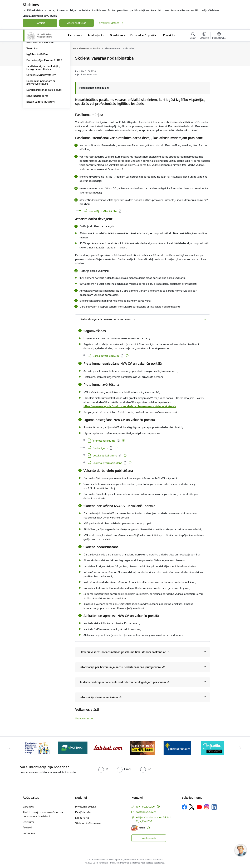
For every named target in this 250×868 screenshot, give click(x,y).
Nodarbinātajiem (36, 73)
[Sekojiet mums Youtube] (199, 807)
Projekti (27, 827)
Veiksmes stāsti (87, 710)
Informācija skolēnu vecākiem (101, 697)
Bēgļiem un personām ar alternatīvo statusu (41, 119)
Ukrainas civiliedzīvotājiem (41, 112)
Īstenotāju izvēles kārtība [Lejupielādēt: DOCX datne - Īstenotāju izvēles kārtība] (103, 211)
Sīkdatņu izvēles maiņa (88, 823)
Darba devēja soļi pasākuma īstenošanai (107, 319)
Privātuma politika (86, 807)
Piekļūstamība (83, 812)
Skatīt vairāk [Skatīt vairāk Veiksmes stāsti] (82, 718)
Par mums (29, 833)
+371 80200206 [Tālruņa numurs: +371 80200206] (145, 807)
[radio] (103, 769)
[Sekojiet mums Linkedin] (214, 807)
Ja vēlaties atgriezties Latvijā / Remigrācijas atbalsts (43, 105)
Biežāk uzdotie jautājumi (40, 139)
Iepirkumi (28, 822)
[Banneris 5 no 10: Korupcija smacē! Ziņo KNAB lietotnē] (177, 747)
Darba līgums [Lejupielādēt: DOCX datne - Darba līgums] (100, 448)
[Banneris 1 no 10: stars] (38, 747)
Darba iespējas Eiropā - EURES (44, 97)
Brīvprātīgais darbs (37, 133)
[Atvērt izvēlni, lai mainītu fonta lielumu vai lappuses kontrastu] (219, 36)
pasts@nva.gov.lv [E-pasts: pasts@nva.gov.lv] (146, 812)
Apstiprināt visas (77, 23)
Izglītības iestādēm (37, 91)
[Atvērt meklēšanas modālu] (193, 36)
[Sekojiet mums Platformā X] (192, 807)
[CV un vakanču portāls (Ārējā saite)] (143, 35)
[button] (134, 319)
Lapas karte (82, 818)
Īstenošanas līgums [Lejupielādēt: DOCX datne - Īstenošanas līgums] (104, 441)
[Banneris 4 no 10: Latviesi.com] (143, 747)
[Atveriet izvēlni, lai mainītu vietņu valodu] (204, 36)
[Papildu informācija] (125, 211)
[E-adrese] (138, 828)
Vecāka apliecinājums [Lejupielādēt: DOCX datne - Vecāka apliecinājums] (105, 456)
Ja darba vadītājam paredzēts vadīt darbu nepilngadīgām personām (125, 682)
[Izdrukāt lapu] (219, 57)
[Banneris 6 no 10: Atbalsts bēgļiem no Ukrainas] (212, 747)
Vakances (28, 807)
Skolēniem (32, 85)
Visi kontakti (149, 838)
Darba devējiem (35, 58)
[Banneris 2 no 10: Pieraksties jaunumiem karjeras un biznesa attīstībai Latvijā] (73, 747)
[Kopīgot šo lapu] (219, 65)
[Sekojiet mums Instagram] (207, 807)
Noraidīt (40, 23)
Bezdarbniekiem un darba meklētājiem (41, 66)
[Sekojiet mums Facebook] (184, 807)
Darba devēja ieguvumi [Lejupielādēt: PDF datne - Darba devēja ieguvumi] (106, 356)
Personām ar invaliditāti (40, 79)
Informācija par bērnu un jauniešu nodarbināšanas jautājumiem (122, 667)
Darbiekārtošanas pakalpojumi (44, 127)
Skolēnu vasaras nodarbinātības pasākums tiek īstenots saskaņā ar (125, 652)
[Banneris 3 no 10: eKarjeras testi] (108, 747)
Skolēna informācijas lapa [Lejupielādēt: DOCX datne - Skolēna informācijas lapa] (107, 463)
